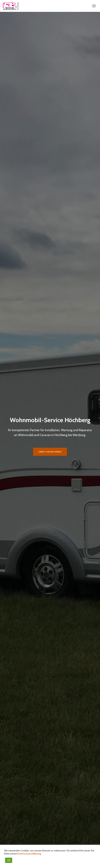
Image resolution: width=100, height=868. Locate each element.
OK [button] (9, 860)
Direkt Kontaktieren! (50, 452)
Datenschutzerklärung (29, 854)
